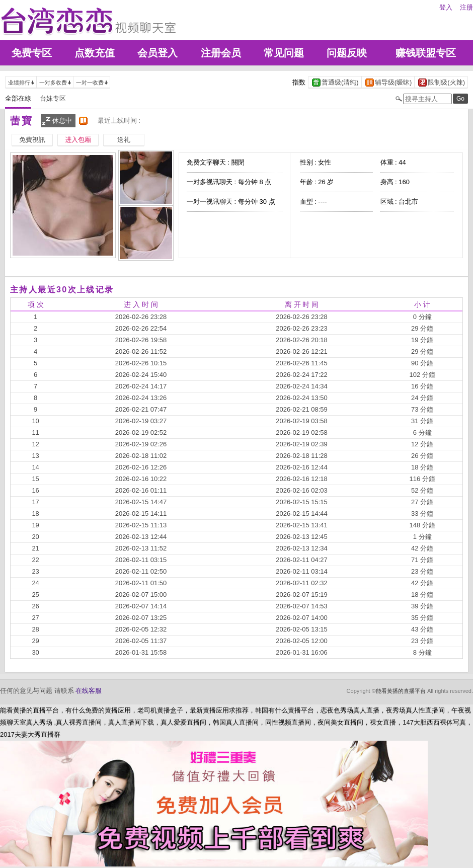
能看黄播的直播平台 (401, 691)
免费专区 (32, 53)
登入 (446, 7)
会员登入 (157, 53)
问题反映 (347, 53)
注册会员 (221, 53)
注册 (466, 7)
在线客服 (89, 691)
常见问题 (284, 53)
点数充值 (95, 53)
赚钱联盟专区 (426, 53)
